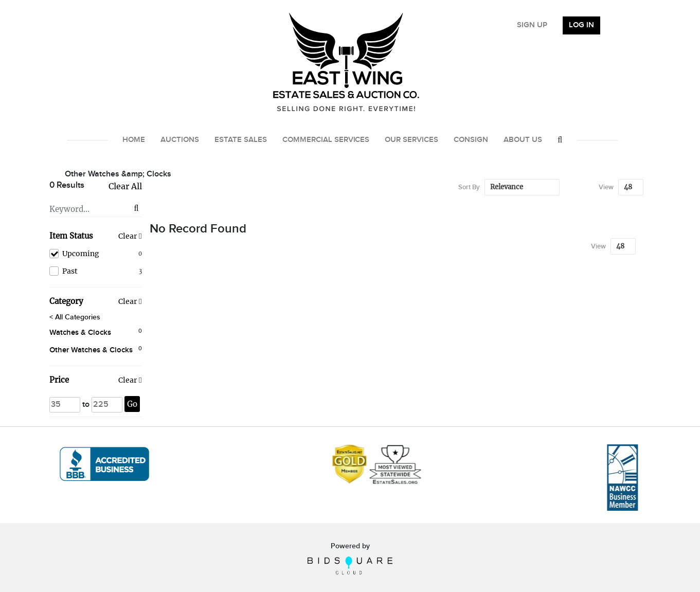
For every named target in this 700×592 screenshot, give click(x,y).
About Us (523, 140)
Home (134, 140)
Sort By (469, 187)
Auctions (180, 140)
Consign (471, 140)
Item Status (71, 236)
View (606, 187)
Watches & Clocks (80, 333)
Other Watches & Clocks (91, 350)
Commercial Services (326, 140)
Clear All (125, 186)
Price (59, 380)
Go (132, 404)
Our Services (411, 140)
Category (66, 301)
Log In (581, 25)
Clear (128, 236)
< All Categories (75, 317)
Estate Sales (241, 140)
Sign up (532, 25)
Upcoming (96, 254)
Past (96, 271)
